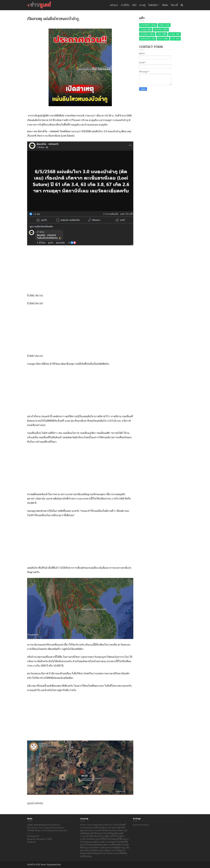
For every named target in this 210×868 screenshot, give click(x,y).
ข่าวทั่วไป (125, 5)
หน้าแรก (114, 5)
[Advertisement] (80, 269)
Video (162, 25)
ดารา (160, 39)
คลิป (134, 5)
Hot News (145, 25)
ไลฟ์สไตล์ (153, 5)
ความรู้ (142, 5)
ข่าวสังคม (144, 34)
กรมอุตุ (143, 30)
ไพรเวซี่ (174, 5)
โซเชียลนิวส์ (145, 39)
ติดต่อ (165, 5)
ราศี (173, 39)
